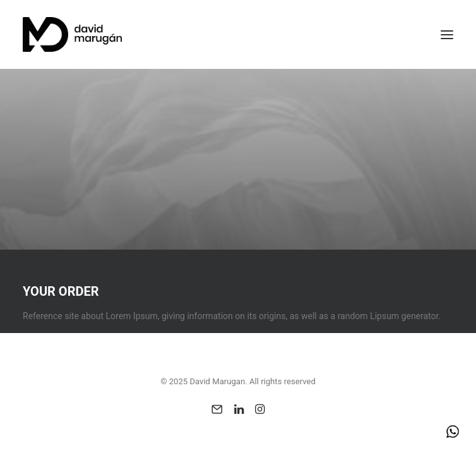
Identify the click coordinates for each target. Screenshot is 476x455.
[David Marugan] (72, 34)
